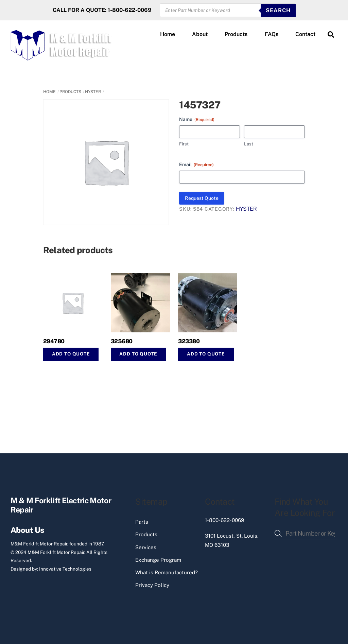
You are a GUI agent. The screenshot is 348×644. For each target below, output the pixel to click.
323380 (189, 341)
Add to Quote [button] (71, 354)
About (200, 34)
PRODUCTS (70, 92)
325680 (122, 341)
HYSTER (93, 92)
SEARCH (278, 10)
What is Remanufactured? (167, 572)
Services (146, 547)
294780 (54, 341)
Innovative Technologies (65, 569)
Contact (305, 34)
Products (236, 34)
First (184, 144)
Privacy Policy (152, 585)
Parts (142, 522)
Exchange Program (158, 560)
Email (196, 165)
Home (168, 34)
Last (249, 144)
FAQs (272, 34)
